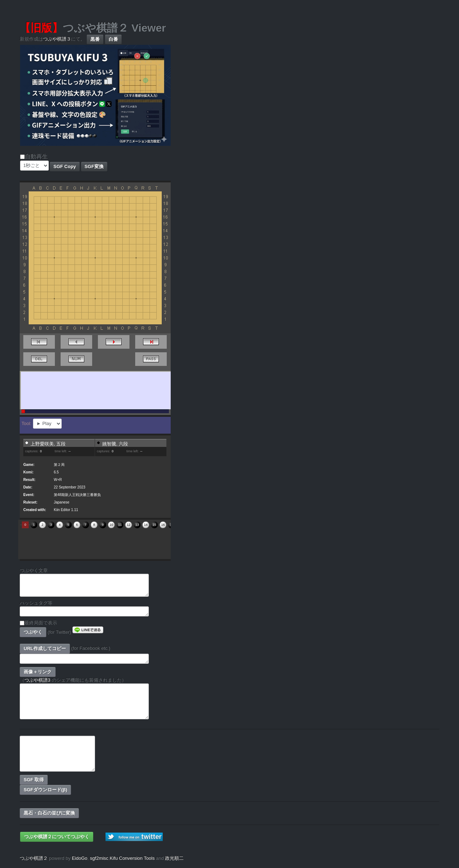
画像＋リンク (38, 672)
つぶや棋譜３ (57, 39)
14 (146, 525)
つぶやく (33, 632)
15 (154, 525)
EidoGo (79, 858)
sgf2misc (99, 858)
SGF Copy (65, 166)
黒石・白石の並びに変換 (49, 813)
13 (137, 525)
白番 (113, 39)
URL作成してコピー (45, 648)
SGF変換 (94, 166)
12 (128, 525)
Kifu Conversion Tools (132, 858)
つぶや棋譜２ (34, 858)
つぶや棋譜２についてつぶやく (57, 837)
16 (163, 525)
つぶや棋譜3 (37, 680)
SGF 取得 (34, 780)
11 (120, 525)
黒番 (95, 39)
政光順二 (174, 858)
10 (111, 525)
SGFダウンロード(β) (45, 790)
